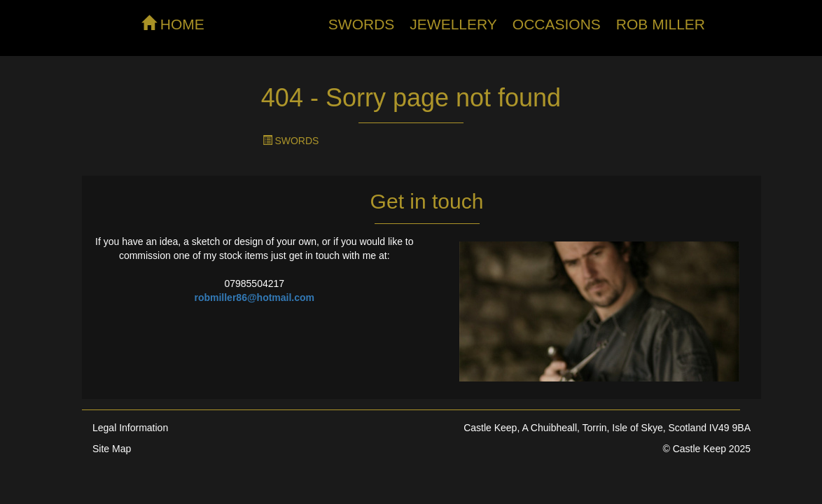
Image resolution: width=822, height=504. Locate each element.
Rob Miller (661, 24)
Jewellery (453, 24)
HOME (173, 24)
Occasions (557, 24)
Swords (362, 24)
